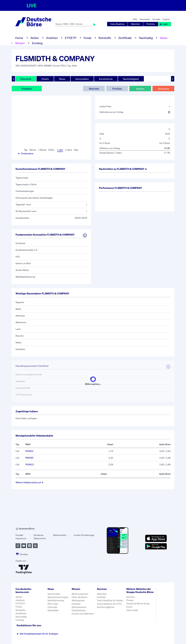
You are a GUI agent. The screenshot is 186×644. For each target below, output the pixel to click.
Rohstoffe (105, 38)
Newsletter (145, 19)
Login (164, 24)
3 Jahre (69, 150)
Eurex (129, 607)
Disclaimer (39, 535)
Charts (45, 79)
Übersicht (26, 79)
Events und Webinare (83, 614)
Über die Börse (79, 597)
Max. (76, 150)
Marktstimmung (56, 600)
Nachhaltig (146, 38)
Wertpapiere (78, 600)
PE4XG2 (29, 451)
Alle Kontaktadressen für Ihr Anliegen (37, 634)
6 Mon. (52, 150)
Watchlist (135, 24)
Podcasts (52, 607)
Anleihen (52, 38)
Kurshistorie (106, 79)
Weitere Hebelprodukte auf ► (30, 482)
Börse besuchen (80, 594)
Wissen (20, 43)
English (166, 19)
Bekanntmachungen (58, 597)
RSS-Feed (53, 604)
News (164, 38)
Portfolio (151, 24)
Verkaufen (163, 89)
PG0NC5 (30, 464)
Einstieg (37, 43)
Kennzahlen (82, 79)
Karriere (131, 597)
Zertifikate (125, 38)
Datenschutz (40, 538)
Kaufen (140, 89)
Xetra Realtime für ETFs (109, 604)
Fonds (87, 38)
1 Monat (42, 150)
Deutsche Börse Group (138, 604)
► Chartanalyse (26, 153)
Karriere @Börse (106, 607)
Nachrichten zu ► (123, 169)
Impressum (21, 538)
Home (19, 38)
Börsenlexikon (79, 607)
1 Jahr (60, 150)
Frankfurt (27, 89)
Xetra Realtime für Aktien (110, 600)
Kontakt (156, 19)
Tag (26, 150)
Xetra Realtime (117, 24)
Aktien (35, 38)
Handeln (76, 604)
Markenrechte (60, 535)
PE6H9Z (29, 458)
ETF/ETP (71, 38)
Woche (33, 150)
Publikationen (79, 610)
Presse (130, 600)
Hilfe (135, 19)
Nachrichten (54, 594)
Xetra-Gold (132, 610)
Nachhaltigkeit (131, 79)
